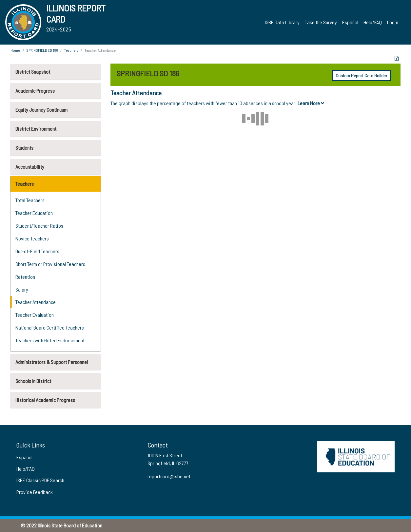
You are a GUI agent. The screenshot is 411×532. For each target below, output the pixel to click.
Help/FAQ (373, 22)
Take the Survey (321, 22)
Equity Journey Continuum (41, 110)
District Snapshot (33, 72)
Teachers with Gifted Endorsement (50, 340)
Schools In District (33, 381)
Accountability (30, 167)
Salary (22, 289)
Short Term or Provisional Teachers (50, 264)
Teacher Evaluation (35, 315)
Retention (25, 277)
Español (350, 22)
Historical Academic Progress (45, 400)
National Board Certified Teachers (50, 327)
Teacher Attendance (36, 302)
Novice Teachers (32, 238)
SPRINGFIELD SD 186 (42, 50)
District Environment (36, 129)
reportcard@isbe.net (169, 476)
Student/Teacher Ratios (39, 226)
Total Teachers (30, 200)
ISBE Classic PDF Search (40, 480)
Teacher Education (34, 213)
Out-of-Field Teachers (37, 251)
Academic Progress (35, 91)
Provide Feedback (35, 492)
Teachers (25, 184)
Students (24, 148)
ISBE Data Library (282, 22)
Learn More (311, 103)
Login (393, 22)
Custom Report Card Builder (362, 76)
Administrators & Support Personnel (52, 362)
